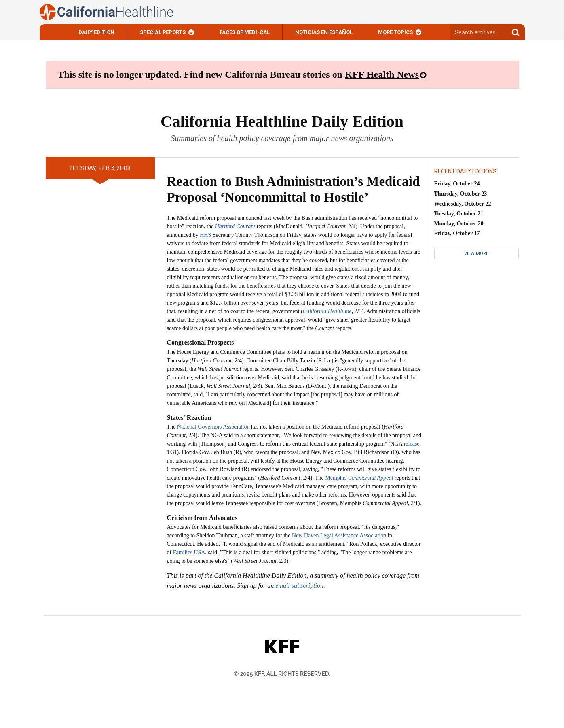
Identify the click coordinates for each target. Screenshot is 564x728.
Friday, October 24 (457, 184)
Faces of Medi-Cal (245, 32)
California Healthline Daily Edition (282, 121)
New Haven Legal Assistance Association (339, 535)
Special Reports (163, 32)
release (412, 444)
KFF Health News (382, 74)
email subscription (299, 586)
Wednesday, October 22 (463, 204)
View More (476, 254)
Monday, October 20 (459, 224)
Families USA (189, 552)
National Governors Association (213, 427)
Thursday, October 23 (461, 194)
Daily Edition (96, 32)
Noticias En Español (324, 32)
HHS (205, 235)
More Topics (395, 32)
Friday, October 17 (457, 233)
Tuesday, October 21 (459, 214)
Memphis (359, 478)
